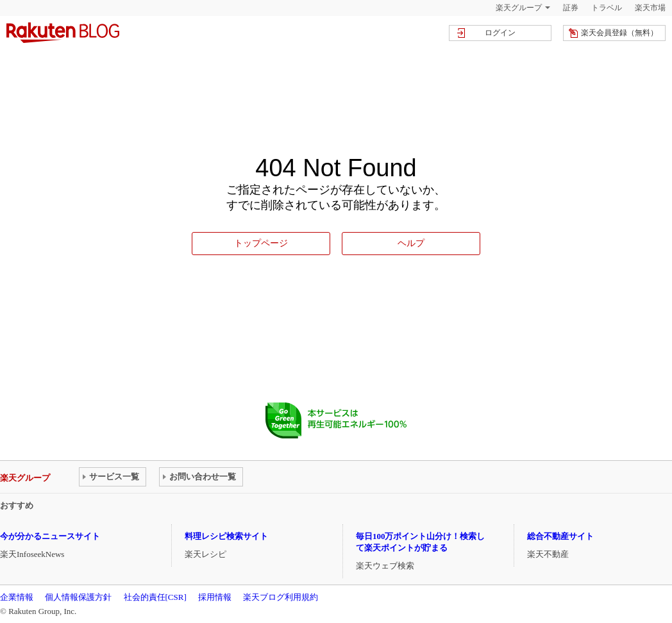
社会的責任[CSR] (155, 597)
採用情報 (215, 597)
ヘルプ (411, 243)
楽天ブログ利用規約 (281, 597)
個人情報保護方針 (78, 597)
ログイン (500, 33)
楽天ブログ (63, 33)
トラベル (607, 8)
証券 (571, 8)
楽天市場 (650, 8)
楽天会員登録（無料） (619, 33)
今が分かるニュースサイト (50, 536)
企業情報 (17, 597)
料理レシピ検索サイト (226, 536)
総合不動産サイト (560, 536)
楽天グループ (519, 8)
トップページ (261, 243)
